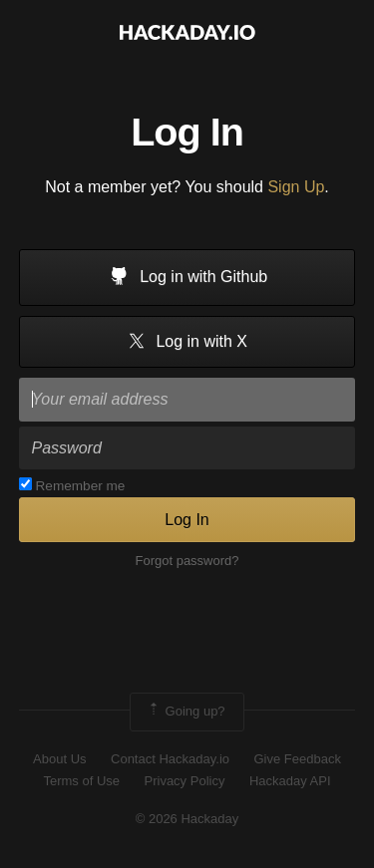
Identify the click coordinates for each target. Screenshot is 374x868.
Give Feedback (297, 759)
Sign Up (296, 187)
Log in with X (187, 342)
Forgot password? (187, 561)
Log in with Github (187, 278)
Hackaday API (290, 781)
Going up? (186, 712)
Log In (187, 520)
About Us (59, 759)
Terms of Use (81, 781)
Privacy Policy (185, 781)
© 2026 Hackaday (187, 819)
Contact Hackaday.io (170, 759)
